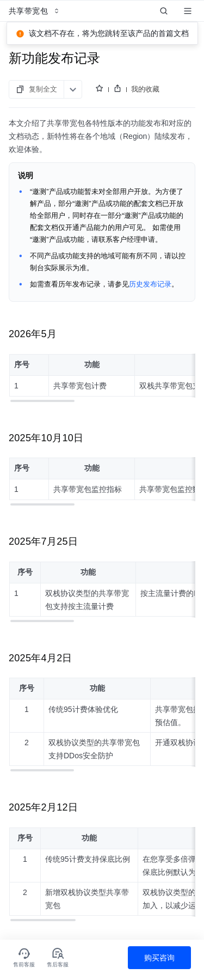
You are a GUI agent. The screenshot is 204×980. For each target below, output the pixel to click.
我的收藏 (145, 89)
